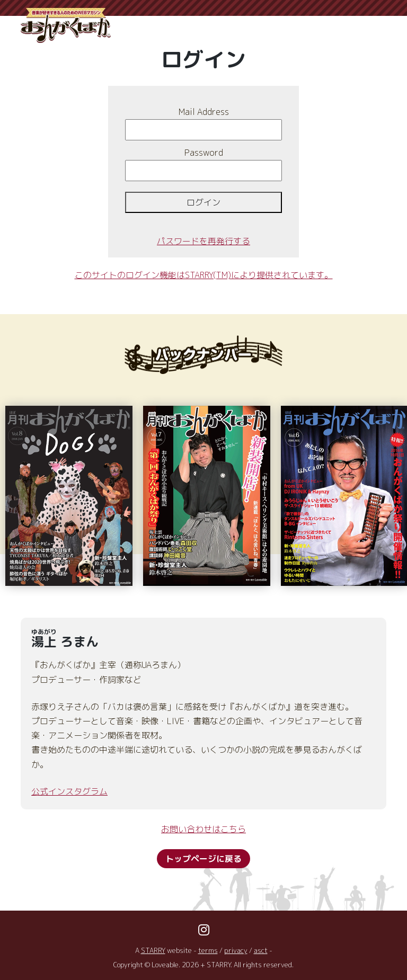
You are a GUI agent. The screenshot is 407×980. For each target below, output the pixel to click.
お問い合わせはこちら (203, 829)
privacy (236, 950)
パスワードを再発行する (203, 241)
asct (261, 950)
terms (209, 950)
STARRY (153, 950)
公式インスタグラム (69, 791)
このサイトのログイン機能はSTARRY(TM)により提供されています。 (204, 275)
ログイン (203, 202)
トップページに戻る (203, 859)
